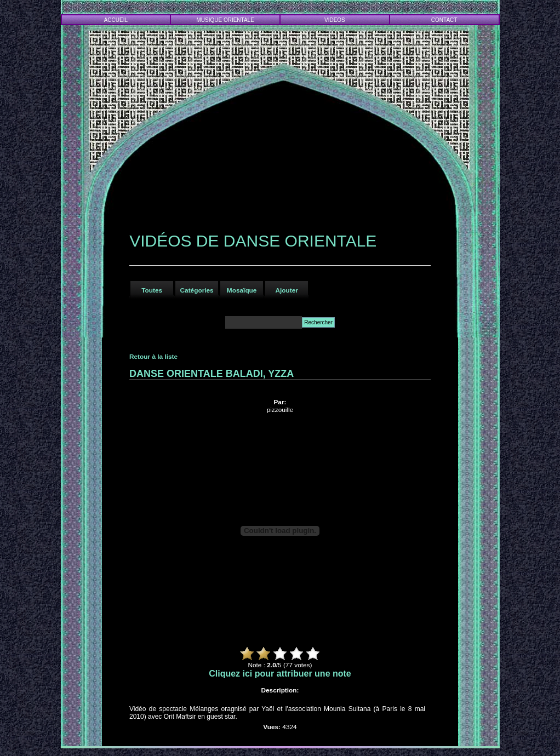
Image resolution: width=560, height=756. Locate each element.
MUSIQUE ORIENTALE (225, 20)
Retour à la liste (153, 357)
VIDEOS (335, 20)
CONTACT (444, 20)
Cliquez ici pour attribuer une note (280, 674)
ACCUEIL (116, 20)
